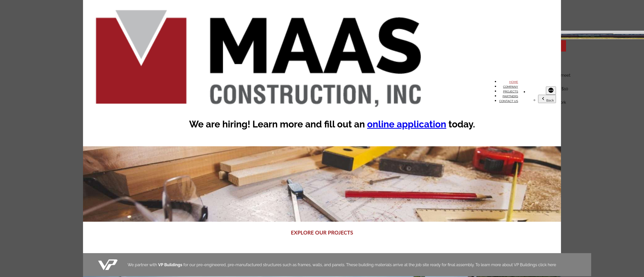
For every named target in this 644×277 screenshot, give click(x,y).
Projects (511, 91)
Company (511, 87)
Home (514, 82)
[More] (551, 91)
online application (407, 124)
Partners (510, 96)
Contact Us (509, 101)
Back (547, 99)
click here (547, 265)
